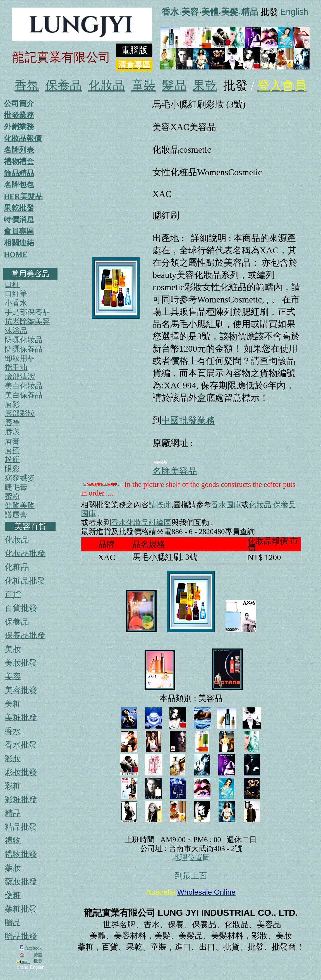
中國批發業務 (188, 420)
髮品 (174, 86)
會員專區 (19, 231)
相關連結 (19, 243)
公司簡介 (19, 104)
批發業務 (19, 115)
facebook (34, 948)
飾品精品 (19, 173)
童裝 (143, 86)
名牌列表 (19, 150)
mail (23, 961)
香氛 (27, 86)
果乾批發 (19, 208)
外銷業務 (19, 127)
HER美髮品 (23, 196)
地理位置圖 (191, 857)
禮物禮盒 (19, 162)
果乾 (205, 86)
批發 (38, 961)
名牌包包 (19, 185)
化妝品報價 (23, 138)
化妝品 (107, 86)
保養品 (64, 86)
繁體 (38, 955)
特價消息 (19, 220)
